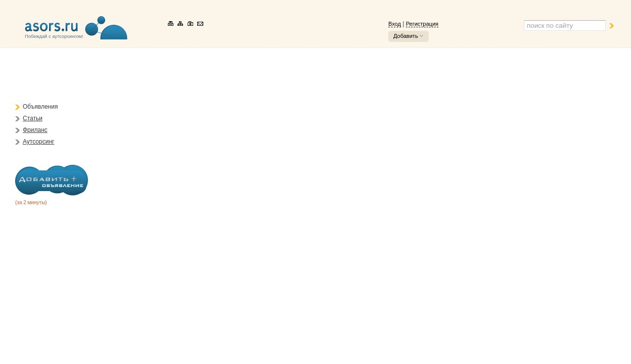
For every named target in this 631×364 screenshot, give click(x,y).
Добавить (406, 36)
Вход (395, 24)
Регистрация (422, 24)
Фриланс (35, 130)
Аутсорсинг (38, 142)
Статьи (33, 118)
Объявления (40, 107)
